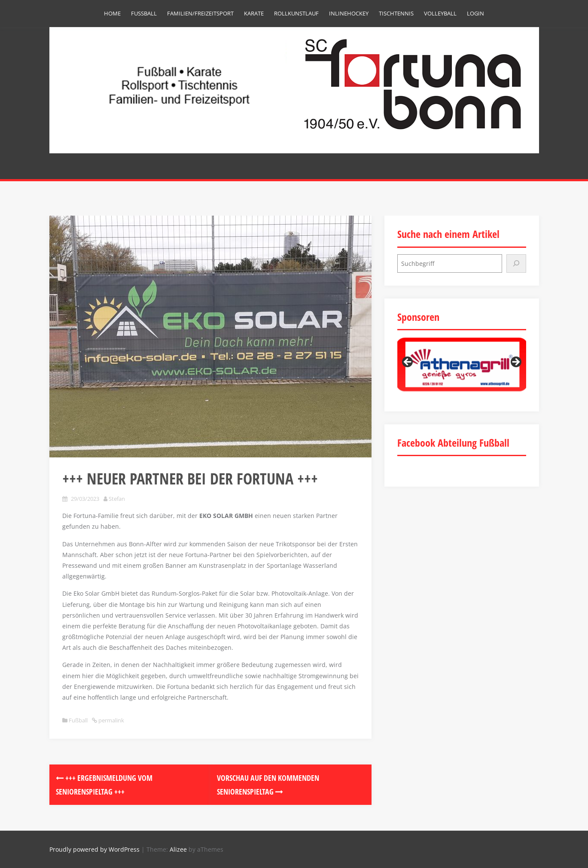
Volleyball (440, 13)
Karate (254, 13)
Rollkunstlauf (296, 13)
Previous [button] (408, 362)
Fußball (144, 13)
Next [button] (515, 362)
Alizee (178, 849)
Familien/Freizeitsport (200, 13)
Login (475, 13)
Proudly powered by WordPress (94, 849)
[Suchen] (516, 263)
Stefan (117, 499)
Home (112, 13)
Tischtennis (396, 13)
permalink (111, 720)
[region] (462, 364)
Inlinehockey (349, 13)
